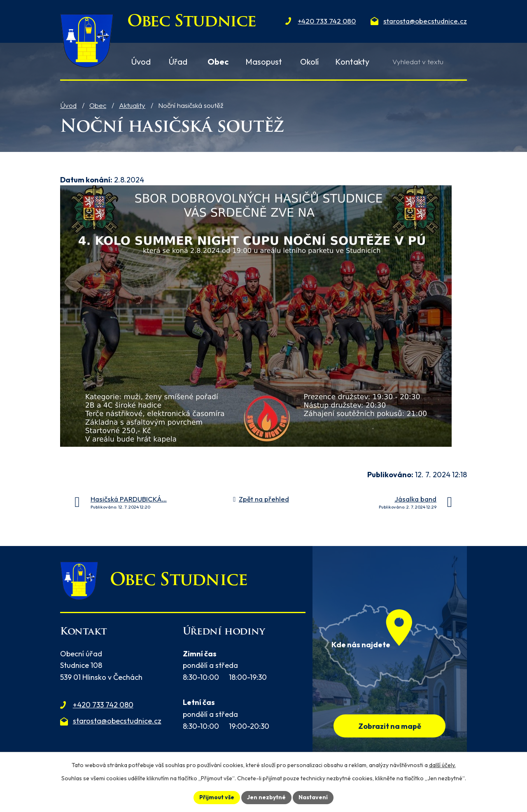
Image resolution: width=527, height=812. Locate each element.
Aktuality (132, 105)
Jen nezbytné (266, 797)
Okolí (309, 62)
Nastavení (313, 797)
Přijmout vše (217, 797)
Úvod (68, 105)
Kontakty (352, 62)
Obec (98, 105)
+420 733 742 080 (103, 705)
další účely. (442, 765)
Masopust (264, 62)
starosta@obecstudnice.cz (117, 721)
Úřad (178, 62)
